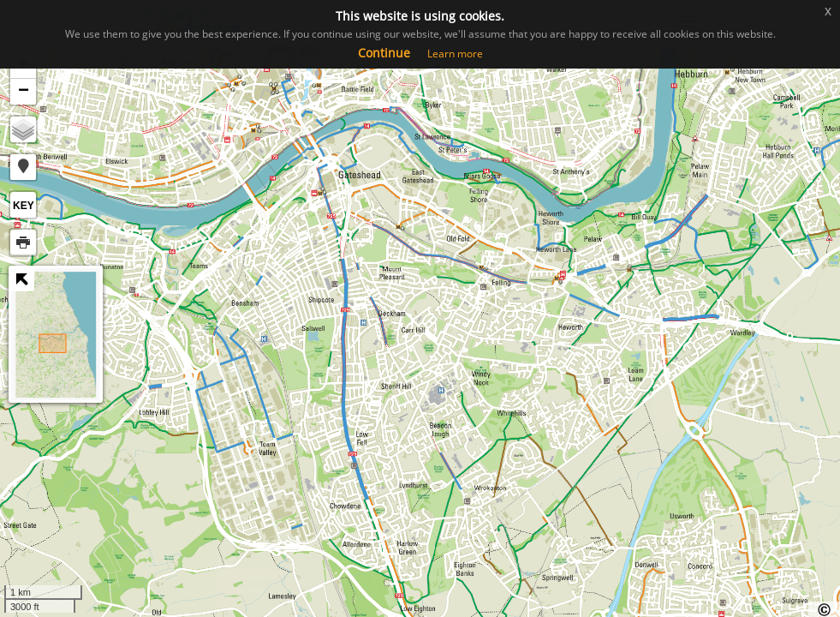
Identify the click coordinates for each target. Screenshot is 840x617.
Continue (384, 53)
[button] (23, 167)
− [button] (24, 92)
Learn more (455, 54)
